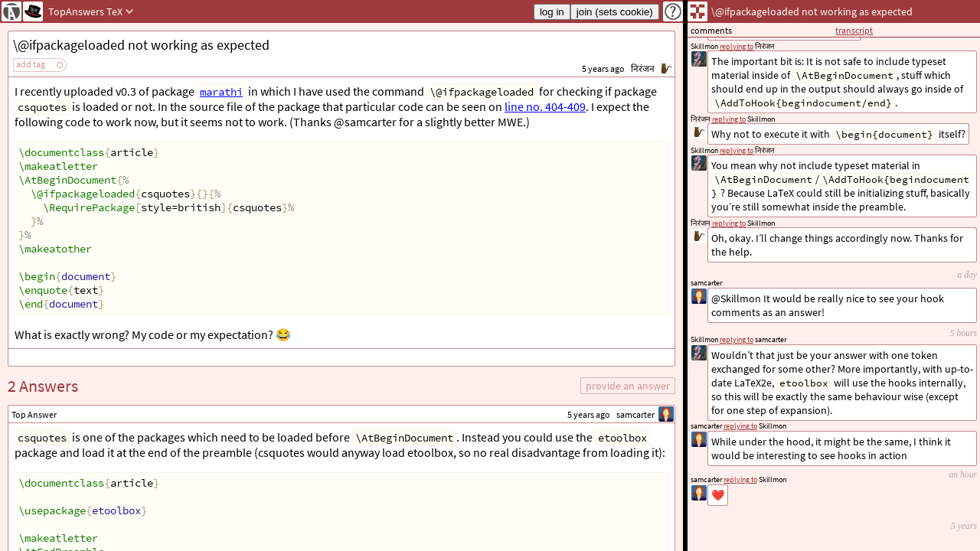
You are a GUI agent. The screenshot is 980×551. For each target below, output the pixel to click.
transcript (854, 30)
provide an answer (628, 386)
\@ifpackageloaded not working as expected (141, 45)
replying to (740, 479)
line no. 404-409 (545, 106)
